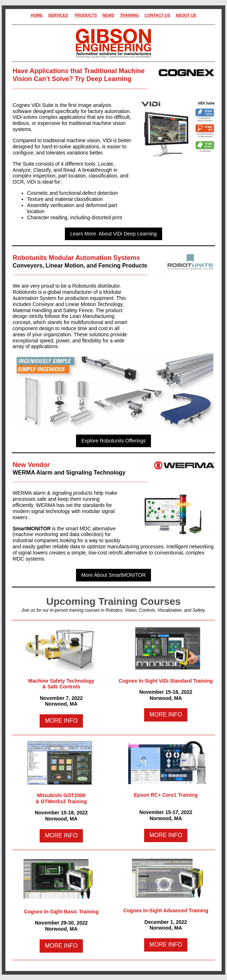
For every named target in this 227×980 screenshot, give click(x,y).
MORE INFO (61, 721)
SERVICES (58, 15)
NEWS (108, 15)
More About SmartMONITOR (114, 575)
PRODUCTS (86, 15)
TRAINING (130, 15)
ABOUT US (186, 15)
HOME (37, 15)
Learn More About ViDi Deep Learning (113, 234)
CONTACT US (157, 15)
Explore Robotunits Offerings (114, 441)
